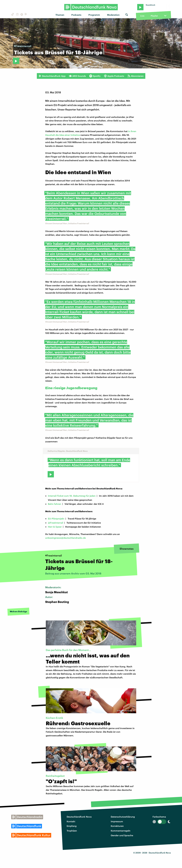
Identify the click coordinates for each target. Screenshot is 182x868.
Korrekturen (117, 826)
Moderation (113, 15)
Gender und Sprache (122, 835)
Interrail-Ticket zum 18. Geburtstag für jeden (72, 496)
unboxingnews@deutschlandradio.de (65, 538)
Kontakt (71, 821)
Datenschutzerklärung (123, 817)
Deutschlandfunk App (52, 76)
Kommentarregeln (121, 831)
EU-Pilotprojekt (56, 519)
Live (142, 16)
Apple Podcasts (114, 76)
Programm (94, 15)
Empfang (72, 826)
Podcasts (76, 15)
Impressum (117, 821)
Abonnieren (136, 76)
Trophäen (72, 831)
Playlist (154, 16)
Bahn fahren (55, 504)
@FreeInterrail (56, 523)
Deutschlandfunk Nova (79, 817)
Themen (60, 15)
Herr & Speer (55, 527)
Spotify (95, 76)
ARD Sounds (77, 76)
